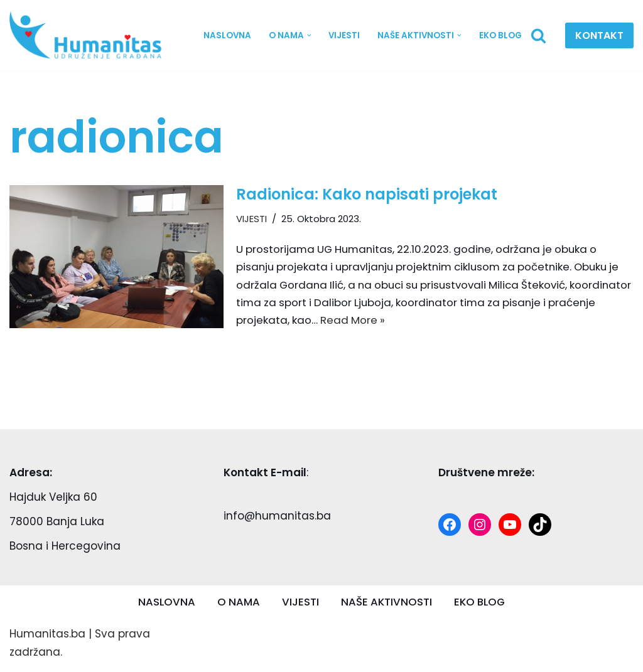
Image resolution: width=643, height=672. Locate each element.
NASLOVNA (225, 35)
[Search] (538, 35)
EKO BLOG (500, 35)
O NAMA (237, 604)
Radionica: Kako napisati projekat (367, 194)
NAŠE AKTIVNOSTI (386, 604)
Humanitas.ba (47, 637)
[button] (307, 35)
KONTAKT (599, 35)
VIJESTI (343, 35)
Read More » (405, 323)
